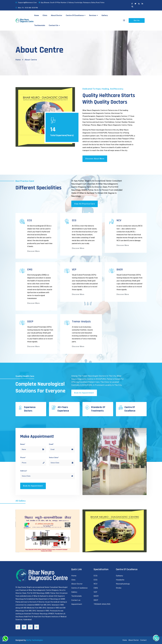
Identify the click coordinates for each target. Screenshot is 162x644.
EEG (96, 580)
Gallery (105, 15)
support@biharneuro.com (27, 3)
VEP (95, 592)
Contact (143, 640)
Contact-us (76, 600)
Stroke (119, 588)
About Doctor (57, 15)
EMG (96, 588)
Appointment (77, 604)
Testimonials (40, 25)
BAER (96, 596)
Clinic (73, 580)
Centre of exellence (79, 588)
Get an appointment (137, 21)
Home (37, 15)
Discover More (33, 251)
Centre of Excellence (75, 15)
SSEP (96, 600)
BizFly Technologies (35, 640)
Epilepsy (119, 576)
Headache (120, 580)
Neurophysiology (123, 584)
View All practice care (85, 204)
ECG (96, 576)
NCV (96, 584)
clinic (45, 15)
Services (93, 15)
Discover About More (95, 159)
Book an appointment (84, 393)
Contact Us (53, 25)
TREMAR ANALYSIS (102, 604)
